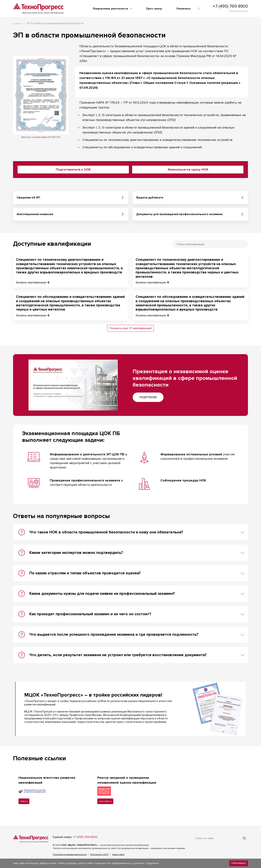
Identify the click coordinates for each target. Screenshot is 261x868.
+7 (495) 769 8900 (230, 6)
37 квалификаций (140, 328)
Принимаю (239, 863)
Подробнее (148, 397)
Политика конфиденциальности (70, 855)
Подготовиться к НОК (73, 169)
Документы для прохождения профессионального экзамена (179, 214)
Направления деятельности (111, 8)
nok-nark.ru (106, 801)
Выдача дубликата (150, 198)
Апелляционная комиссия (35, 214)
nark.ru (24, 801)
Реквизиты (185, 8)
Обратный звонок (238, 11)
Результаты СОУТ (100, 855)
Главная (17, 24)
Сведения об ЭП (28, 198)
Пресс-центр (155, 8)
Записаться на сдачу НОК (188, 169)
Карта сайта (118, 855)
